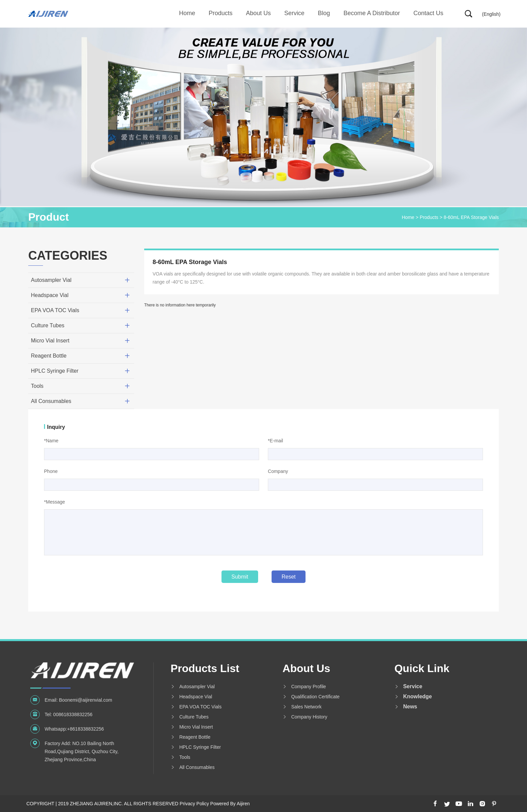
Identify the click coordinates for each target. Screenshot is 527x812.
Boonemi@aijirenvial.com (85, 700)
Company (278, 471)
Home (187, 13)
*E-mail (275, 441)
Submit (240, 577)
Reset (289, 577)
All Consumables (51, 401)
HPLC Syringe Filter (55, 371)
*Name (51, 441)
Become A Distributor (372, 13)
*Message (54, 502)
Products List (205, 668)
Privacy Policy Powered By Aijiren (215, 804)
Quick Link (422, 668)
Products (221, 13)
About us (258, 13)
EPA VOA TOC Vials (55, 310)
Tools (37, 386)
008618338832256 (73, 714)
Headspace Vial (50, 295)
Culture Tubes (48, 325)
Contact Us (428, 13)
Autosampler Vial (51, 280)
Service (294, 13)
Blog (324, 13)
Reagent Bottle (49, 356)
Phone (51, 471)
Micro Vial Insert (50, 341)
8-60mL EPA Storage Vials (471, 217)
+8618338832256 (86, 729)
